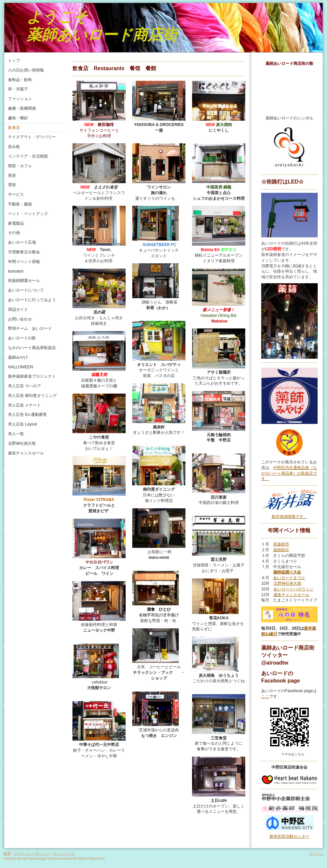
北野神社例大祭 (287, 583)
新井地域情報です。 (289, 517)
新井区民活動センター (289, 836)
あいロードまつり (289, 578)
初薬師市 (281, 544)
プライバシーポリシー (32, 853)
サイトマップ (64, 853)
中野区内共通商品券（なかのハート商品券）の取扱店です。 (289, 473)
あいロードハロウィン (293, 589)
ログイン (316, 853)
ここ (265, 696)
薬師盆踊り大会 (287, 572)
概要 (7, 853)
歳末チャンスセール (291, 595)
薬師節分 (281, 550)
